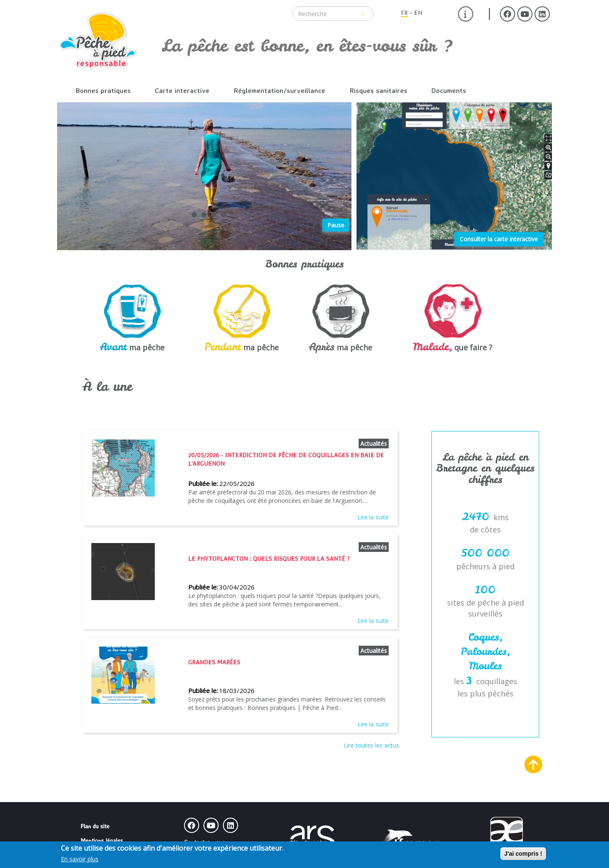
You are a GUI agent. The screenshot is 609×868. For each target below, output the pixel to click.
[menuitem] (466, 14)
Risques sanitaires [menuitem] (379, 90)
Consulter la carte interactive (499, 239)
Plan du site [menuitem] (95, 826)
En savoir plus (80, 859)
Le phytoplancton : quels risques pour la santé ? (269, 559)
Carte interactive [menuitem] (182, 90)
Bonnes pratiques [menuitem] (103, 90)
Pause (336, 225)
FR (404, 13)
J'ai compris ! (523, 854)
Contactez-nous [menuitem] (204, 842)
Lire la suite (373, 517)
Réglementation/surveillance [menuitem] (280, 90)
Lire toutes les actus (372, 745)
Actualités (374, 444)
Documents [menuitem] (449, 90)
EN (418, 13)
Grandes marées (214, 662)
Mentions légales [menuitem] (102, 841)
